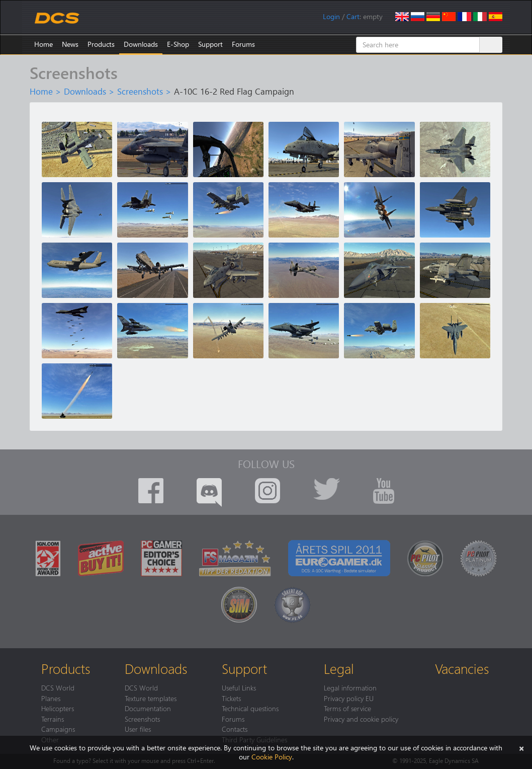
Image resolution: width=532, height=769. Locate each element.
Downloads (141, 44)
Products (101, 44)
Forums (243, 44)
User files (138, 729)
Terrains (53, 719)
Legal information (350, 687)
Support (210, 44)
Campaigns (58, 729)
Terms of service (347, 708)
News (70, 44)
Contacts (235, 729)
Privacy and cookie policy (361, 719)
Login (331, 16)
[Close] (521, 748)
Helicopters (58, 708)
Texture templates (151, 698)
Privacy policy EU (349, 698)
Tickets (231, 698)
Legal (339, 668)
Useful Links (239, 687)
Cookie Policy (272, 757)
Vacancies (462, 668)
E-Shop (178, 44)
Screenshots (140, 91)
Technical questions (250, 708)
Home (43, 44)
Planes (51, 698)
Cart (353, 16)
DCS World (58, 687)
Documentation (148, 708)
